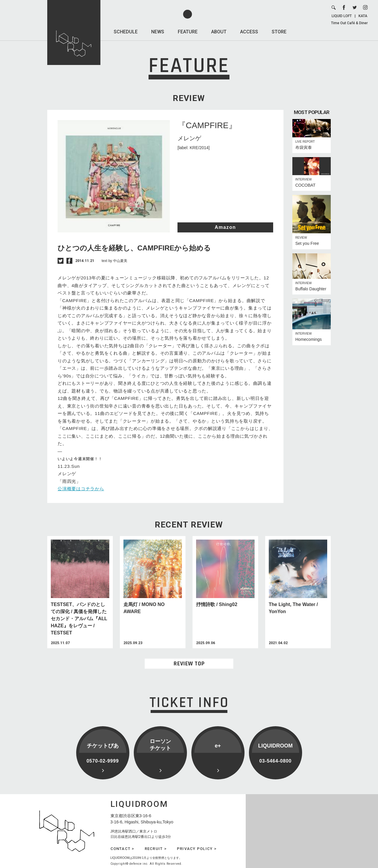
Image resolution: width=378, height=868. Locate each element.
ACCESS (249, 32)
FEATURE (188, 32)
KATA (363, 16)
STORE (279, 32)
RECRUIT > (156, 849)
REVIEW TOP (189, 664)
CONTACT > (122, 849)
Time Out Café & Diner (349, 23)
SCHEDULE (126, 32)
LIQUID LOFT (342, 16)
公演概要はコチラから (81, 489)
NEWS (158, 32)
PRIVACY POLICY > (197, 849)
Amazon (225, 227)
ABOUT (219, 32)
